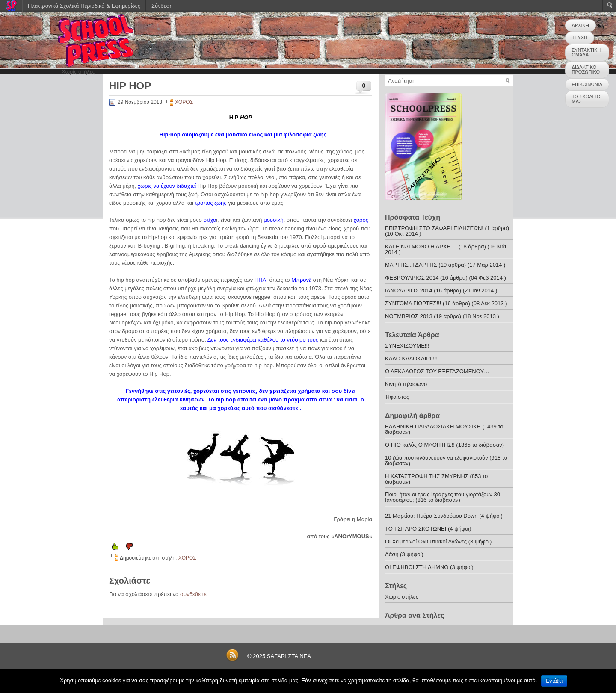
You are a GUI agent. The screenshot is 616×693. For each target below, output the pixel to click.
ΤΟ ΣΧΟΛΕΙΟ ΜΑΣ (586, 99)
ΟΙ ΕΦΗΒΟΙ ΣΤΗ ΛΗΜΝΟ (418, 567)
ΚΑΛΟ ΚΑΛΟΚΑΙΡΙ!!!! (411, 358)
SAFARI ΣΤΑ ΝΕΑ (289, 656)
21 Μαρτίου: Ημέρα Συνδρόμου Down (431, 516)
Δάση (392, 554)
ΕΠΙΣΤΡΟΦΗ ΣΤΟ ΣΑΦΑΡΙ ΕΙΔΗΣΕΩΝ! (434, 228)
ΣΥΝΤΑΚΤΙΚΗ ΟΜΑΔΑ (586, 52)
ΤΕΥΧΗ (580, 38)
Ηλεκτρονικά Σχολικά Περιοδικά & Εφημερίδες (84, 6)
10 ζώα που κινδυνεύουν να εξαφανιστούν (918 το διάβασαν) (446, 460)
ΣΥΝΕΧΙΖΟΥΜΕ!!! (407, 346)
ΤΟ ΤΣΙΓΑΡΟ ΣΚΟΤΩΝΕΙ (416, 529)
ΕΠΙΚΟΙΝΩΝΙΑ (587, 84)
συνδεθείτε (193, 594)
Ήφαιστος (397, 397)
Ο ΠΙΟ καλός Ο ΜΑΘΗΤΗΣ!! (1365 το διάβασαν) (444, 445)
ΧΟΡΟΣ (184, 102)
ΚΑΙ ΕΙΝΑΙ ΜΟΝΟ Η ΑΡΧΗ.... (421, 246)
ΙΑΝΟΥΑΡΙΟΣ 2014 (409, 290)
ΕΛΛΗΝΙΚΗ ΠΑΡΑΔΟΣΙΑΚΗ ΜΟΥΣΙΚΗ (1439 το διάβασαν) (444, 429)
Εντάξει (554, 681)
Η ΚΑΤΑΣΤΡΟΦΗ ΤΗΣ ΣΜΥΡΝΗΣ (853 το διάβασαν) (436, 479)
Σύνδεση (162, 6)
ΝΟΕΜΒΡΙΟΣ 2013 (409, 316)
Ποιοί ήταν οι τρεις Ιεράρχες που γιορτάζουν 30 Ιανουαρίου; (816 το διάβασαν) (443, 497)
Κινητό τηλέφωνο (406, 384)
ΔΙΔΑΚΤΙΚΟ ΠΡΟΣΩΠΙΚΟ (586, 69)
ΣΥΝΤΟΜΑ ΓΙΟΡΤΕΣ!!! (413, 303)
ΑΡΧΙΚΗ (580, 25)
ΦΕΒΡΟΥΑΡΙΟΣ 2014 (412, 278)
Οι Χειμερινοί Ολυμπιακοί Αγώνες (426, 541)
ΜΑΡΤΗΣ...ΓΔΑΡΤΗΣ (411, 265)
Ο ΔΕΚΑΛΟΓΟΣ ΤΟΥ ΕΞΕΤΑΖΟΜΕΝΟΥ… (437, 371)
